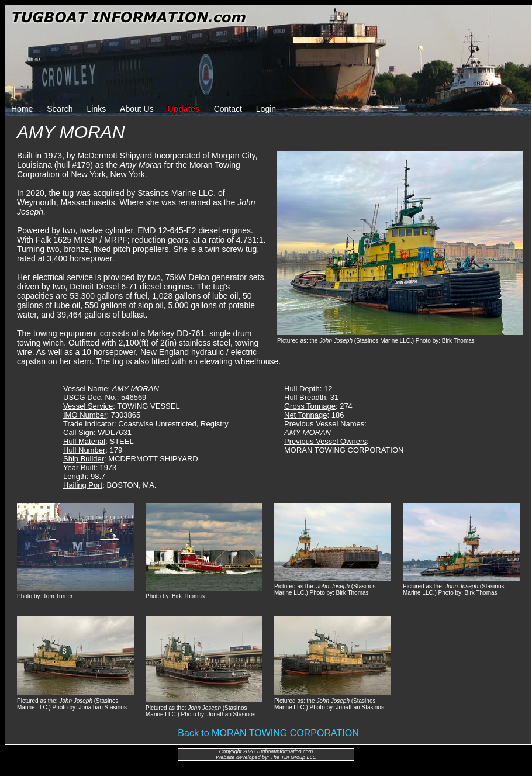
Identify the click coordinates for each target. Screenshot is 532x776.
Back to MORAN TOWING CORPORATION (268, 733)
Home (22, 109)
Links (97, 109)
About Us (137, 109)
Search (60, 109)
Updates (184, 109)
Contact (228, 109)
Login (266, 109)
